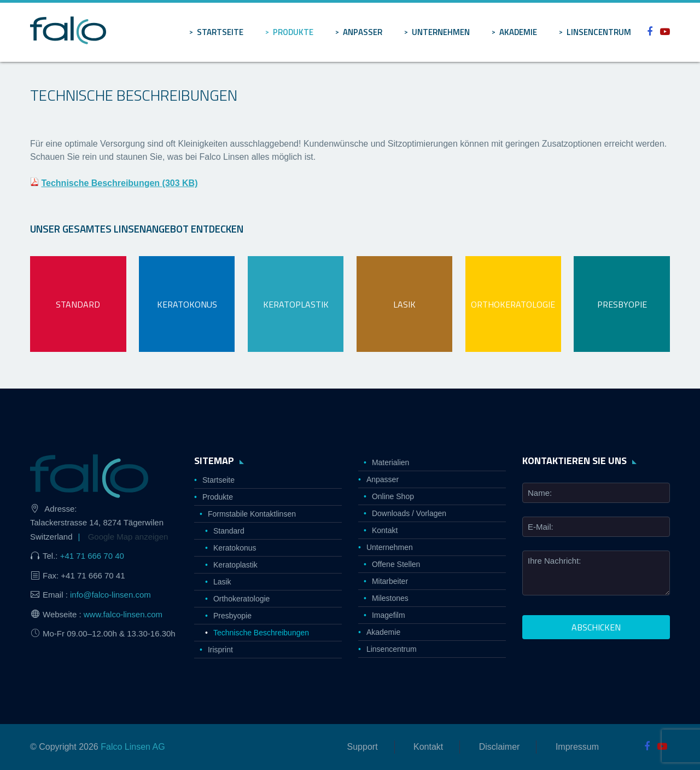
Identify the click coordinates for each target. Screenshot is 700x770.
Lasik (222, 582)
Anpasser (363, 32)
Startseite (220, 32)
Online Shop (393, 496)
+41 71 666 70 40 (92, 556)
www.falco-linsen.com (123, 614)
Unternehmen (441, 32)
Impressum (577, 747)
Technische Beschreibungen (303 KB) (119, 183)
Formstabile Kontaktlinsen (252, 514)
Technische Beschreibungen (261, 633)
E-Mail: (541, 527)
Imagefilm (389, 615)
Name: (540, 493)
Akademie (518, 32)
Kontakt (385, 530)
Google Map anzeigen (128, 537)
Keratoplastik (235, 565)
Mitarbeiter (390, 581)
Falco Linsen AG (133, 747)
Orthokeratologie (242, 599)
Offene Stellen (396, 564)
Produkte (293, 32)
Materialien (390, 462)
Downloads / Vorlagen (409, 513)
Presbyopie (232, 616)
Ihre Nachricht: (555, 561)
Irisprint (220, 650)
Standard (229, 531)
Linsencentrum (599, 32)
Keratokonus (235, 548)
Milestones (390, 598)
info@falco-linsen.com (110, 595)
